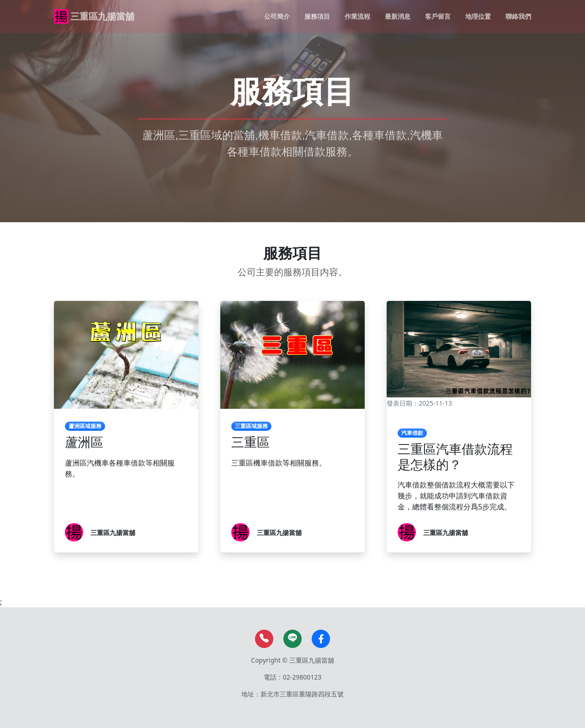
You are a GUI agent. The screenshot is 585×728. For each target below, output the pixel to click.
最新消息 (398, 16)
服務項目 (317, 16)
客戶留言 (438, 16)
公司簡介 (277, 16)
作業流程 (357, 16)
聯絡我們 (518, 16)
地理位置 (478, 16)
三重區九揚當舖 (102, 16)
